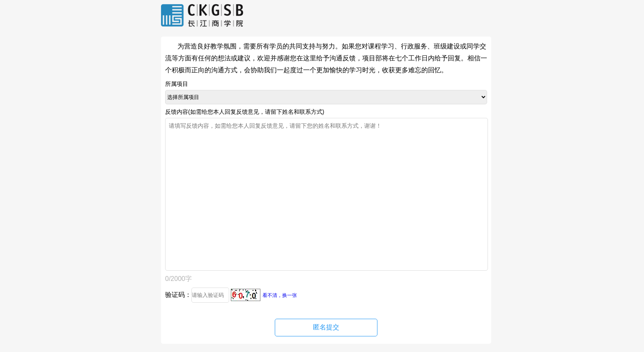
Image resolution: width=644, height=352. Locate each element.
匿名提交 (326, 327)
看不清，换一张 (280, 295)
